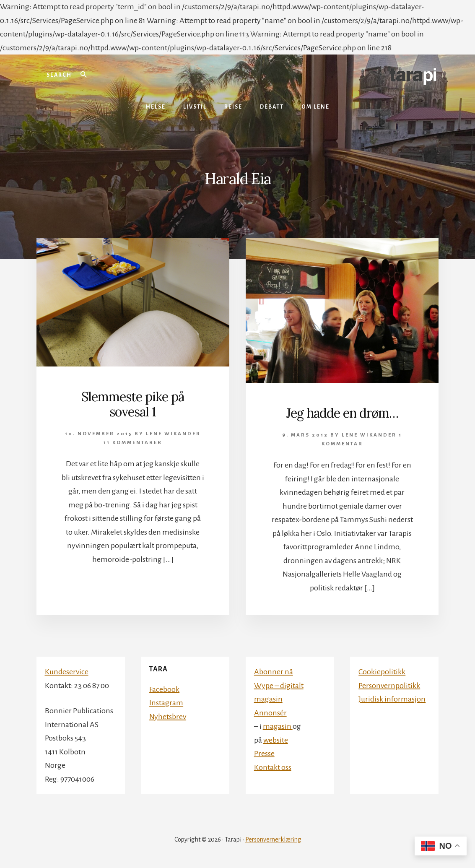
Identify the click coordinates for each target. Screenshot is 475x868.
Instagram (166, 703)
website (276, 740)
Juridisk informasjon (392, 699)
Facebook (164, 689)
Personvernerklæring (273, 839)
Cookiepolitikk (382, 672)
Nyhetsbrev (168, 717)
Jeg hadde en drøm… (342, 413)
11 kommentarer (133, 443)
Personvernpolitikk (389, 686)
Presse (264, 754)
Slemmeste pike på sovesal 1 (133, 404)
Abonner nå (274, 672)
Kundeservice (67, 672)
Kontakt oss (273, 767)
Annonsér (270, 713)
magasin (278, 726)
